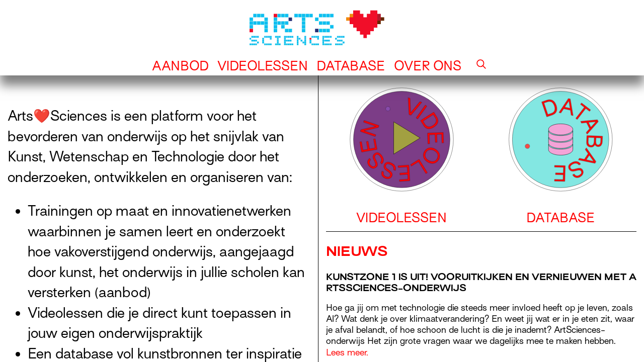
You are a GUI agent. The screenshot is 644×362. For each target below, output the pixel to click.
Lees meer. (347, 352)
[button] (481, 66)
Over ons (428, 66)
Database (351, 66)
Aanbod (180, 66)
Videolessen (263, 66)
